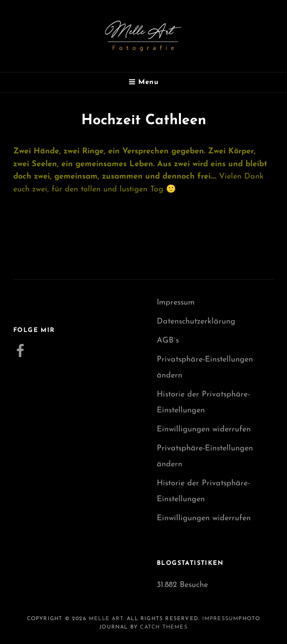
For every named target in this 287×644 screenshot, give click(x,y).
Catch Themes (164, 627)
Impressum (176, 303)
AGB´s (168, 341)
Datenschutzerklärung (196, 322)
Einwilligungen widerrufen (204, 429)
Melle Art (106, 619)
